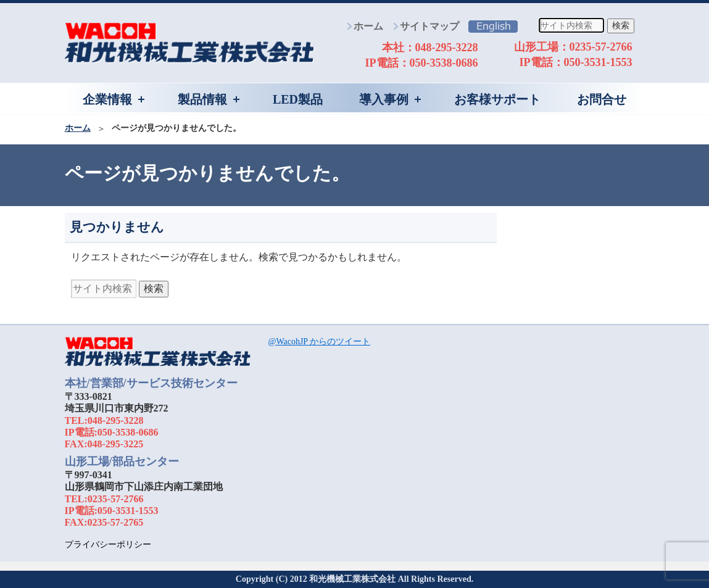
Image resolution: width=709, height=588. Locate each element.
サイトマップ (429, 26)
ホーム (368, 26)
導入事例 (384, 99)
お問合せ (602, 99)
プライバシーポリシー (108, 545)
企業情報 (107, 99)
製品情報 (202, 99)
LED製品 (298, 99)
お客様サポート (497, 99)
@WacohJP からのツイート (320, 342)
